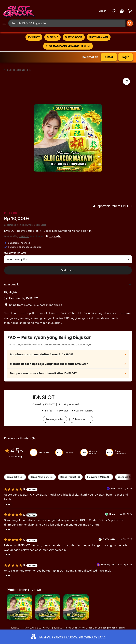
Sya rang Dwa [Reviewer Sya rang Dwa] (108, 565)
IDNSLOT (24, 236)
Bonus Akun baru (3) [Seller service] (42, 477)
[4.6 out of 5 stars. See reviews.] (37, 236)
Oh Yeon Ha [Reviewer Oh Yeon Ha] (109, 539)
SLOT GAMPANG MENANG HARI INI (68, 46)
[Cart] (130, 11)
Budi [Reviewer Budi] (113, 489)
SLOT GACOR (74, 37)
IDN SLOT (33, 37)
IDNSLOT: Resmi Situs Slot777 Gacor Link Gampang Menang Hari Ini (48, 231)
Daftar (109, 57)
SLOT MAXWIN (99, 37)
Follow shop (79, 419)
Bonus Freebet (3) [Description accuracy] (70, 477)
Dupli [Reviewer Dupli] (112, 514)
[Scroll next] (132, 477)
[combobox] (67, 23)
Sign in (102, 11)
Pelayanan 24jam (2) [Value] (99, 477)
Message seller (55, 419)
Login (126, 57)
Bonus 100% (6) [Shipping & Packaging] (15, 477)
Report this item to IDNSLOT (112, 206)
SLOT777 (52, 37)
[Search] (130, 23)
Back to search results (19, 70)
